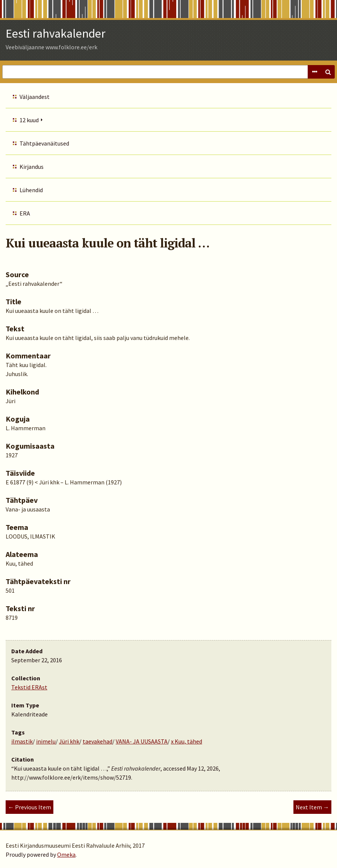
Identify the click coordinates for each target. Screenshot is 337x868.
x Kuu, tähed (187, 741)
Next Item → (312, 807)
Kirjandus (32, 167)
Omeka (66, 854)
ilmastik (22, 741)
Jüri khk (69, 741)
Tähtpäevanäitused (44, 143)
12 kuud (29, 120)
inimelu (46, 741)
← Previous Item (29, 807)
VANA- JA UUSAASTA (142, 741)
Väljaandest (35, 97)
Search (328, 72)
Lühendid (31, 190)
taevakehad (97, 741)
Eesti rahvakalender (56, 33)
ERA (25, 213)
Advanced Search (314, 72)
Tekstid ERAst (29, 687)
